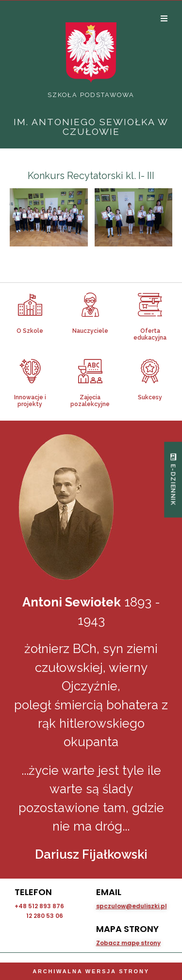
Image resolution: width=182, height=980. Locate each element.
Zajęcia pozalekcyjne (90, 401)
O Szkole (30, 331)
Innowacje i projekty (30, 401)
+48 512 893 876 (39, 906)
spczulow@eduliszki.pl (132, 906)
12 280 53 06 (45, 916)
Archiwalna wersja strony (91, 971)
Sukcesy (150, 397)
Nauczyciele (90, 331)
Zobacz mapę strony (128, 943)
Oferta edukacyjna (150, 334)
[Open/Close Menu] (164, 18)
